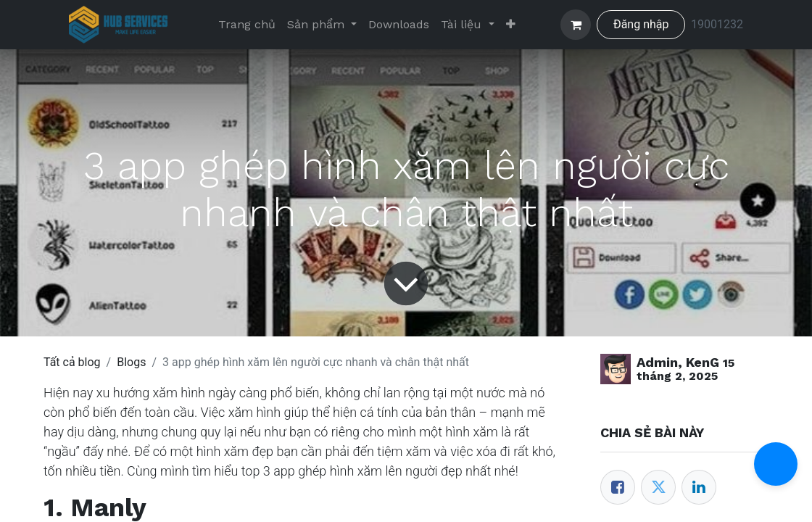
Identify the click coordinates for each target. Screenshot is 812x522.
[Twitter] (658, 487)
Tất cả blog (72, 362)
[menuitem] (247, 25)
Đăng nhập (641, 24)
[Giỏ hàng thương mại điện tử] (576, 25)
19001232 (717, 24)
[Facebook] (618, 487)
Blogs (131, 362)
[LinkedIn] (699, 487)
